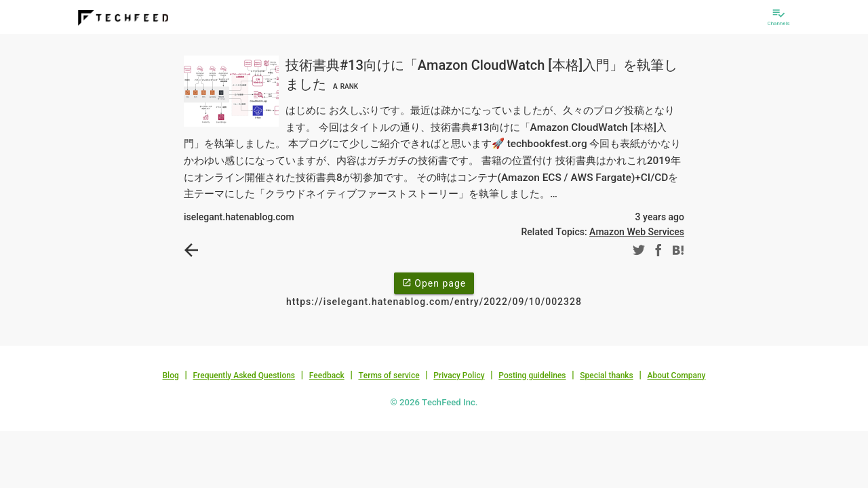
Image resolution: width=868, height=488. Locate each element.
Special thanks (607, 375)
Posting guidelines (532, 375)
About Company (676, 375)
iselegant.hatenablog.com (239, 217)
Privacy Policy (459, 375)
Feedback (327, 375)
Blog (171, 375)
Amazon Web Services (637, 232)
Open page (434, 283)
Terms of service (389, 375)
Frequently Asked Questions (244, 375)
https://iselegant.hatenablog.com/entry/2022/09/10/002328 (434, 302)
